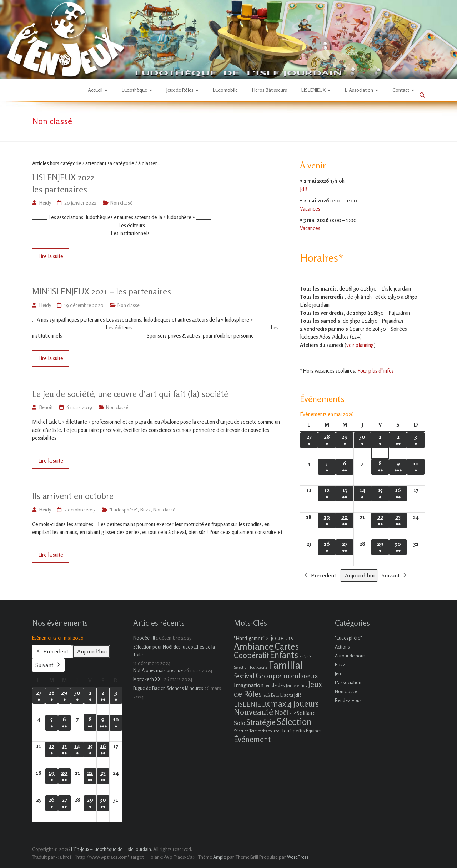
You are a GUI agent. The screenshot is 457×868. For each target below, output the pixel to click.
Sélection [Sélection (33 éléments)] (294, 721)
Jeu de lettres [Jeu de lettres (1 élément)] (297, 686)
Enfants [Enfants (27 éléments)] (284, 655)
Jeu (338, 673)
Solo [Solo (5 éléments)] (240, 723)
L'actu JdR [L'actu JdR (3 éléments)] (291, 695)
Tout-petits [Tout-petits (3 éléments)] (293, 730)
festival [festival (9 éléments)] (244, 676)
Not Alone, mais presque (158, 670)
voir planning (360, 345)
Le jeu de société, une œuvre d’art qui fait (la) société (130, 394)
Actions (342, 647)
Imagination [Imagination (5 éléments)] (249, 685)
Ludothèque (134, 90)
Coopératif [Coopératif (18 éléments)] (251, 655)
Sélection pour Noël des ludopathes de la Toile (174, 651)
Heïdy (45, 203)
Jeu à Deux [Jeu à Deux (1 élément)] (271, 695)
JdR (304, 189)
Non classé (121, 203)
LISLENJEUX (313, 90)
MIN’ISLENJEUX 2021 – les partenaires (102, 291)
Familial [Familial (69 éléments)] (286, 665)
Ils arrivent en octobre (73, 496)
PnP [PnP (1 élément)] (292, 714)
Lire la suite (51, 256)
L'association (348, 682)
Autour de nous (350, 656)
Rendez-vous (348, 700)
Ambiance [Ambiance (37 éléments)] (254, 646)
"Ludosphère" (124, 509)
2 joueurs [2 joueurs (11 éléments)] (280, 638)
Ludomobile (225, 90)
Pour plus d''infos (376, 371)
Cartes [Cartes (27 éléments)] (287, 646)
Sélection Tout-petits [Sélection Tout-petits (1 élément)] (251, 731)
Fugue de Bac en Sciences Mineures (168, 688)
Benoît (46, 407)
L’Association (359, 90)
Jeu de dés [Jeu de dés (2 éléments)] (275, 685)
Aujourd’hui (360, 575)
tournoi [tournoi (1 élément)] (274, 731)
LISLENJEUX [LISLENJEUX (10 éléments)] (252, 704)
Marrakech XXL (148, 679)
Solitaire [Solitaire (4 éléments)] (306, 713)
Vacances (310, 209)
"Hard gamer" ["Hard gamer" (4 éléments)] (249, 638)
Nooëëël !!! (144, 638)
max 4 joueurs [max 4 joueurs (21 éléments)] (295, 703)
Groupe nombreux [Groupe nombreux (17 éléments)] (287, 675)
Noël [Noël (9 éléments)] (281, 712)
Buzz (145, 509)
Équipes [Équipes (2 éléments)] (314, 731)
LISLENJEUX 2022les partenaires (63, 183)
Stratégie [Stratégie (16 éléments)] (261, 722)
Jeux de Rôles (180, 90)
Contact (401, 90)
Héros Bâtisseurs (270, 90)
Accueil (95, 90)
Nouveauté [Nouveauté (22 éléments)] (253, 712)
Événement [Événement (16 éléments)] (252, 739)
